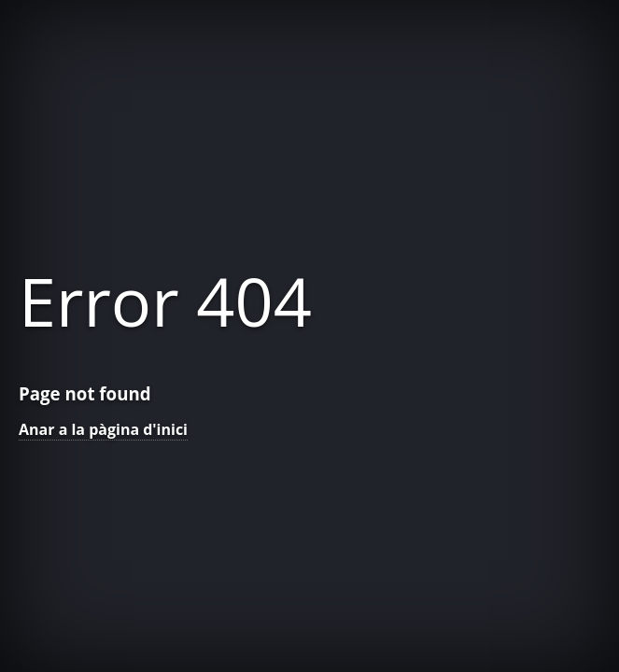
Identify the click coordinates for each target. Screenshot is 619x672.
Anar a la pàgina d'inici (103, 429)
